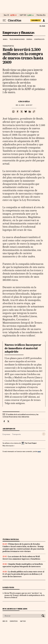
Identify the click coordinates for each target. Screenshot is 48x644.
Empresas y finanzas (18, 33)
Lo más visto (8, 587)
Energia (29, 39)
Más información (9, 446)
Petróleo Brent (42, 15)
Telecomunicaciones (17, 39)
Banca (5, 39)
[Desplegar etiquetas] (44, 434)
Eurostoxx (14, 621)
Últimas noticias (11, 539)
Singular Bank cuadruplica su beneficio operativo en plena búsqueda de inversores (23, 565)
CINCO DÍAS (24, 102)
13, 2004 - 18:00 (24, 105)
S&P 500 (23, 15)
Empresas (6, 434)
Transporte (16, 434)
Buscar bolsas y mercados (15, 609)
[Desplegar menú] (4, 20)
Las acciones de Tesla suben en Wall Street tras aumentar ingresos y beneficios (21, 558)
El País (42, 26)
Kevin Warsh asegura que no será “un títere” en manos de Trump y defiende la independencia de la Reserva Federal (25, 595)
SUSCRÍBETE (36, 20)
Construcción (39, 39)
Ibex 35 (6, 15)
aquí (39, 451)
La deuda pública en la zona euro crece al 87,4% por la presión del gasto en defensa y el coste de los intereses (23, 574)
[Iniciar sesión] (44, 20)
